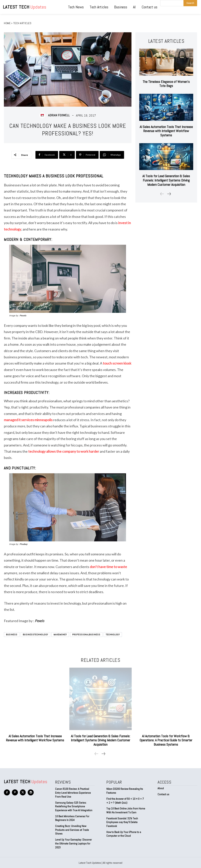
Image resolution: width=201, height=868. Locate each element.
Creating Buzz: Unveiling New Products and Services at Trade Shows (72, 830)
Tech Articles (22, 23)
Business (12, 635)
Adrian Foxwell (59, 115)
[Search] (190, 3)
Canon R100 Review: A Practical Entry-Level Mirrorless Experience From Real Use (73, 793)
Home (7, 23)
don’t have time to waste (108, 567)
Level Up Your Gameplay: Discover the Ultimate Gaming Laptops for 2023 (73, 843)
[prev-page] (162, 194)
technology (113, 635)
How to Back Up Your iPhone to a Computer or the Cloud (124, 834)
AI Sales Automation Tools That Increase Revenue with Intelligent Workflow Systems (166, 131)
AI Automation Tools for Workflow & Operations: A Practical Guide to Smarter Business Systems (166, 740)
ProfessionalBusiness (86, 635)
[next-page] (169, 194)
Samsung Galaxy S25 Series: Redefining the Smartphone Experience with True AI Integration (74, 806)
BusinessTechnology (35, 635)
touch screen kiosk (117, 363)
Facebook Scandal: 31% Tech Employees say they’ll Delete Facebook (122, 822)
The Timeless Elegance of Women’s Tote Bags (166, 84)
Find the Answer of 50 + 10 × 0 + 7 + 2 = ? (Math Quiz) (125, 801)
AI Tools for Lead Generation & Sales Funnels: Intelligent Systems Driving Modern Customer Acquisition (166, 180)
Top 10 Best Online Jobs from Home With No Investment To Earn (126, 810)
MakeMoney (60, 635)
